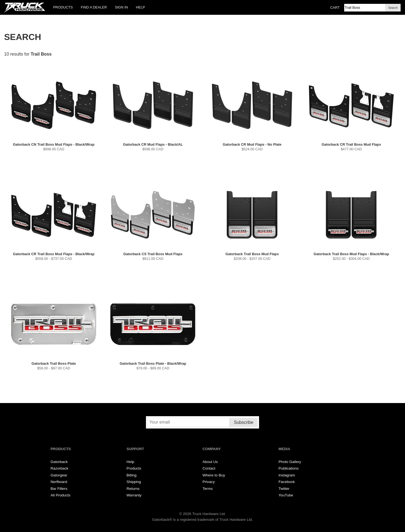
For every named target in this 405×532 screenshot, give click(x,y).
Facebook (287, 482)
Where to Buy (214, 475)
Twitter (284, 489)
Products (63, 7)
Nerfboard (59, 482)
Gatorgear (59, 475)
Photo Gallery (290, 462)
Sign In (121, 7)
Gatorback (59, 462)
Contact (209, 468)
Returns (133, 489)
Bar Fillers (59, 489)
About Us (210, 462)
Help (140, 7)
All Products (61, 495)
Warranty (134, 495)
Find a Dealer (94, 7)
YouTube (286, 495)
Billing (131, 475)
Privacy (209, 482)
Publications (288, 468)
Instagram (287, 475)
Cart (335, 8)
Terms (208, 489)
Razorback (60, 468)
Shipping (134, 482)
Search (393, 8)
